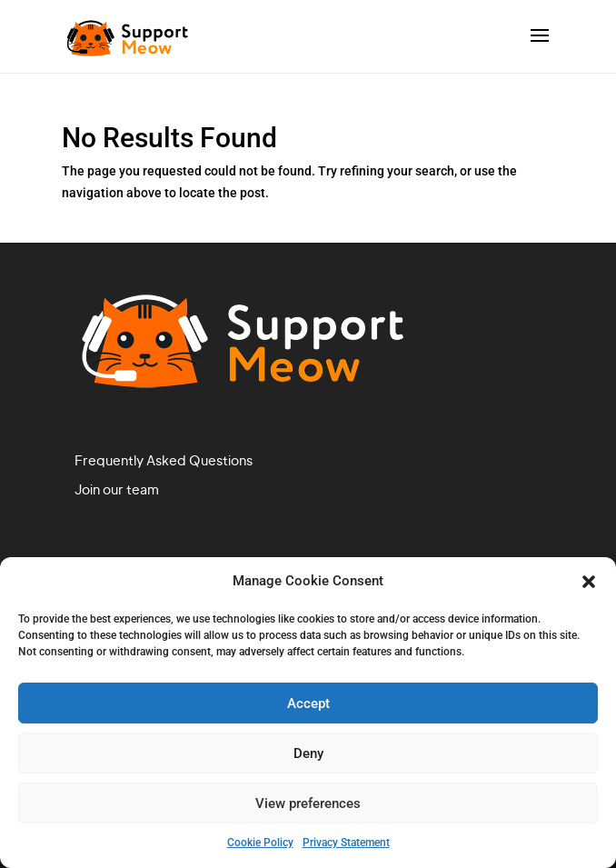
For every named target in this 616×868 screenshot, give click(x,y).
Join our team (117, 491)
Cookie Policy (260, 843)
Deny (308, 753)
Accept (308, 703)
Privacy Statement (346, 843)
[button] (589, 582)
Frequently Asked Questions (164, 462)
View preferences (308, 803)
